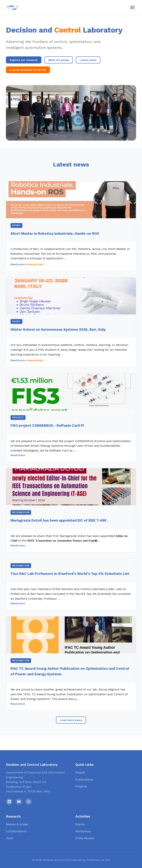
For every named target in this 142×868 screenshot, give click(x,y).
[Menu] (132, 7)
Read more (18, 264)
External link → (36, 264)
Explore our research (24, 60)
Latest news (88, 60)
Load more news (71, 720)
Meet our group (59, 60)
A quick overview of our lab (28, 70)
